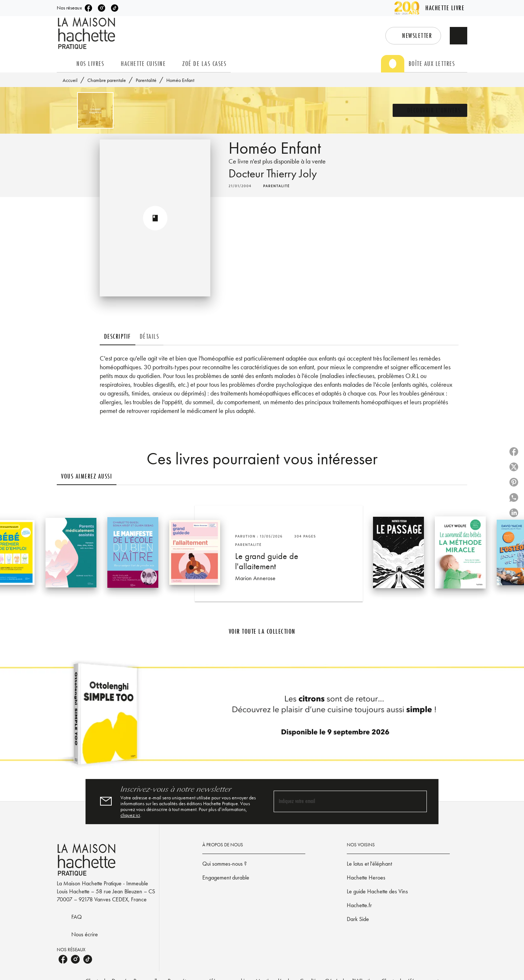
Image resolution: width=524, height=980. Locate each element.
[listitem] (88, 8)
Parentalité (146, 80)
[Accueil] (87, 33)
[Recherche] (458, 36)
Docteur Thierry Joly (273, 174)
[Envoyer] (418, 802)
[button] (413, 36)
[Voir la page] (262, 717)
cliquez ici (130, 815)
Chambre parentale (107, 80)
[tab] (64, 64)
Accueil (70, 80)
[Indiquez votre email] (341, 802)
